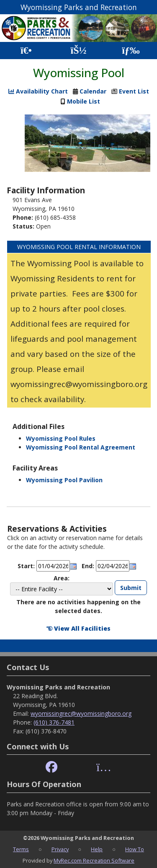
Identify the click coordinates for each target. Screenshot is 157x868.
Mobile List (84, 101)
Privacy (60, 849)
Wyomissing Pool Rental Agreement (81, 447)
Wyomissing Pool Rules (61, 438)
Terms (21, 849)
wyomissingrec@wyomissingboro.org (81, 713)
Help (97, 849)
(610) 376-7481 (54, 722)
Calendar (93, 91)
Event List (134, 91)
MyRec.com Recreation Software (94, 860)
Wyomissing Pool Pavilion (64, 480)
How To (135, 849)
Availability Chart (38, 91)
